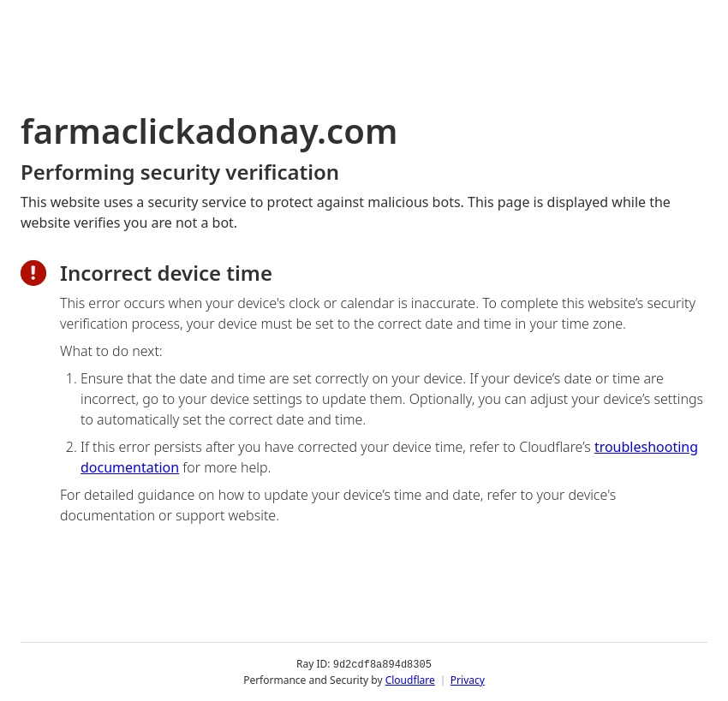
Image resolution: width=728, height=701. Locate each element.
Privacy (468, 679)
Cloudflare (410, 679)
